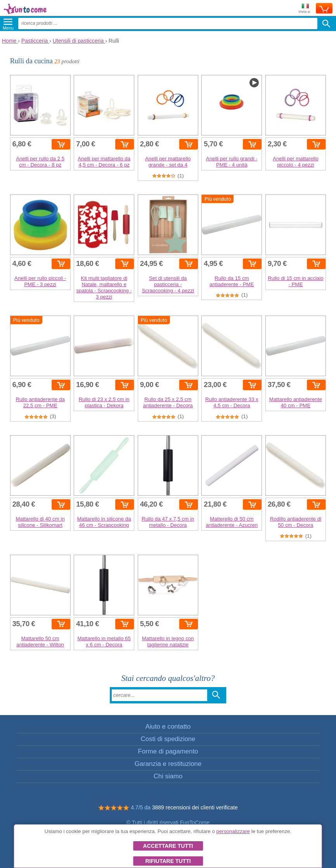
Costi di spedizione (168, 739)
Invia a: (305, 9)
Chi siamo (168, 776)
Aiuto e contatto (168, 727)
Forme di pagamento (168, 751)
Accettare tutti (168, 846)
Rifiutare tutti (168, 861)
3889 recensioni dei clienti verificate (195, 807)
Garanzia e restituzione (168, 764)
